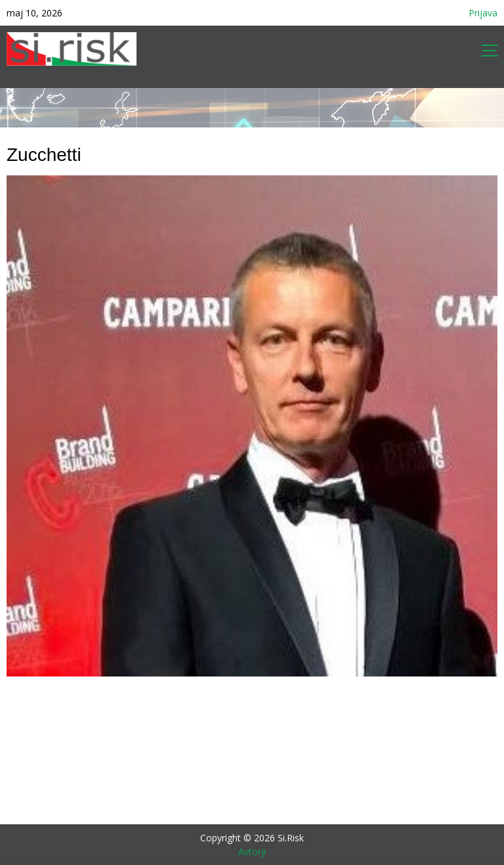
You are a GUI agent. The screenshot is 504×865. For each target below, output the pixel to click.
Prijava (483, 13)
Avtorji (252, 852)
